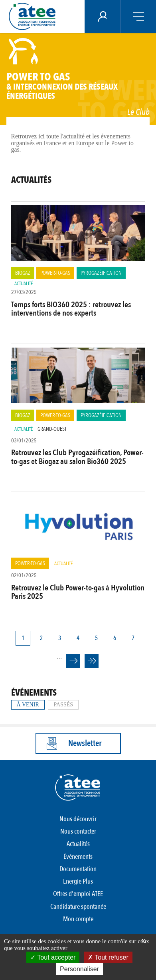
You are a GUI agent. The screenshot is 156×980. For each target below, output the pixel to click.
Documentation (78, 869)
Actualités (78, 844)
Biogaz (23, 273)
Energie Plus (78, 881)
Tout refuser (108, 957)
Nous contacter (78, 831)
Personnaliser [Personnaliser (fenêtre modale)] (79, 969)
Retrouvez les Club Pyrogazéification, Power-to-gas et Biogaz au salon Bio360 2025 (77, 457)
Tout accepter (53, 957)
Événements (78, 857)
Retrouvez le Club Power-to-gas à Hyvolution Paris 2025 (78, 592)
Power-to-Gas (55, 273)
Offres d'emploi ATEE (78, 894)
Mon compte (78, 919)
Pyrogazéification (101, 273)
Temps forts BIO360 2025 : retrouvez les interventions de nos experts (71, 309)
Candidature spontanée (78, 907)
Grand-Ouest (52, 429)
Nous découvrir (78, 819)
